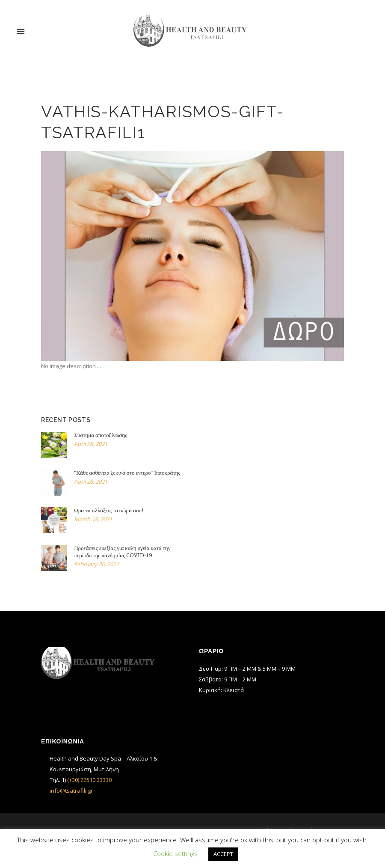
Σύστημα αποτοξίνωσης (101, 435)
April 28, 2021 (91, 444)
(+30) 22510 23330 (89, 780)
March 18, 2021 (93, 519)
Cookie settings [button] (175, 853)
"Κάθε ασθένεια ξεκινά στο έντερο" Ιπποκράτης (127, 473)
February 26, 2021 (96, 564)
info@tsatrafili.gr (71, 791)
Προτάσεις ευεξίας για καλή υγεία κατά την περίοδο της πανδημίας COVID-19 (122, 552)
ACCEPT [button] (223, 854)
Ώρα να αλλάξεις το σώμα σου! (109, 510)
